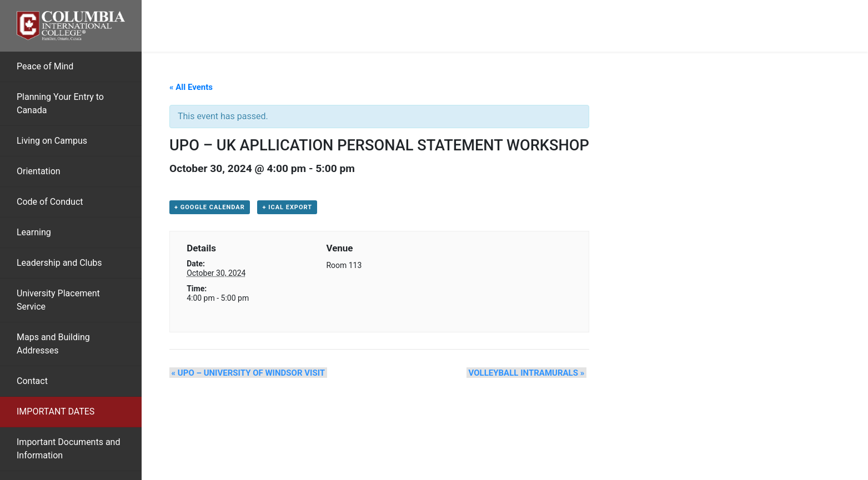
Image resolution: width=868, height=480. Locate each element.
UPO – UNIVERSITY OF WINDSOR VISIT (246, 373)
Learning (34, 232)
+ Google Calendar (210, 208)
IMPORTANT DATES (56, 411)
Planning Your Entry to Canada (60, 103)
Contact (32, 381)
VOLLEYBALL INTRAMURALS (528, 373)
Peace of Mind (45, 66)
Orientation (39, 171)
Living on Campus (52, 141)
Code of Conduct (50, 202)
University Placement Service (58, 300)
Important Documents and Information (68, 449)
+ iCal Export (287, 208)
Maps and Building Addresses (53, 344)
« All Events (191, 87)
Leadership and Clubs (59, 263)
